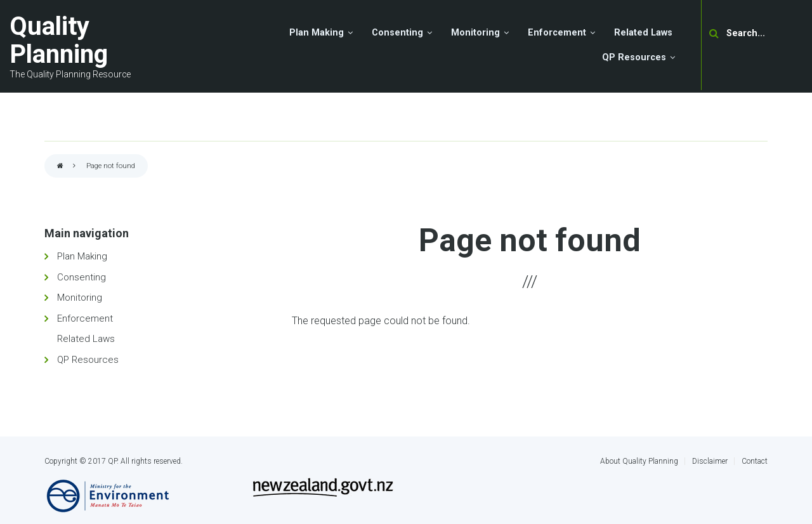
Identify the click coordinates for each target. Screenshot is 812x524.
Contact (755, 461)
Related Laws (86, 339)
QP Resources (88, 360)
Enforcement (85, 318)
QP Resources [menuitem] (634, 57)
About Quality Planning (639, 461)
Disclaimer (710, 461)
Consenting (82, 277)
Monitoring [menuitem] (475, 33)
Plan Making (82, 256)
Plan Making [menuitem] (317, 33)
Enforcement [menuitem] (557, 33)
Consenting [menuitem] (397, 33)
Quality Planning (59, 40)
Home (60, 167)
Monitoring (80, 298)
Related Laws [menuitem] (643, 33)
